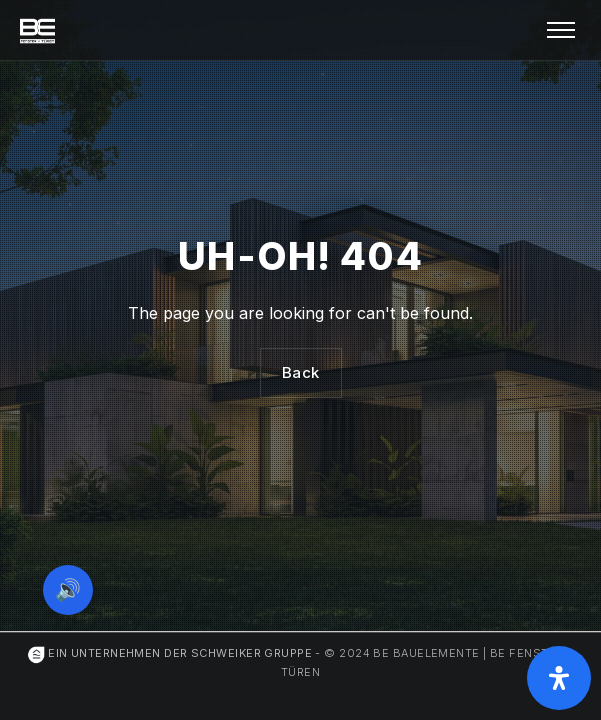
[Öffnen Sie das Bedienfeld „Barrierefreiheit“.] (559, 678)
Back (301, 372)
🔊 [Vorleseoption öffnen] (68, 589)
